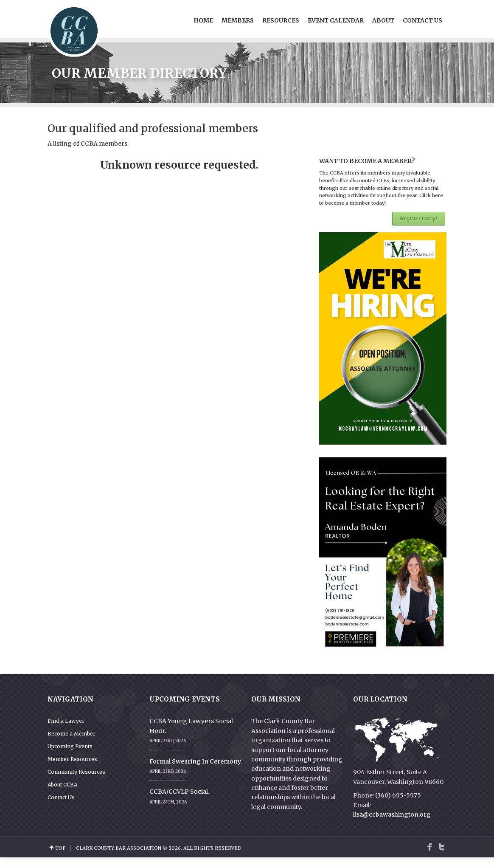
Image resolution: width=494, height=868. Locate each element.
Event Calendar (336, 20)
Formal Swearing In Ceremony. (196, 761)
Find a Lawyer (66, 721)
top (60, 848)
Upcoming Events (70, 746)
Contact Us (422, 20)
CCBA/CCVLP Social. (179, 792)
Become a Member (72, 734)
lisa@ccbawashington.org (392, 814)
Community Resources (76, 772)
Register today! (419, 219)
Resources (281, 20)
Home (203, 20)
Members (238, 20)
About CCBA (62, 785)
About (383, 20)
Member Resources (72, 759)
